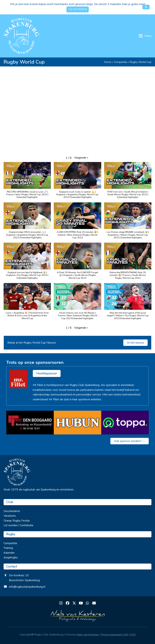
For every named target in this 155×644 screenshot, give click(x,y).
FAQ (133, 634)
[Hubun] (77, 423)
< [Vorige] (9, 423)
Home (108, 62)
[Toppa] (125, 423)
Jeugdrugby (11, 557)
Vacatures (10, 516)
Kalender (9, 553)
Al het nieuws (135, 343)
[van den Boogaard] (30, 423)
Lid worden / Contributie (18, 525)
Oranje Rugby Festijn (17, 521)
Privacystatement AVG (115, 634)
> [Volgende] (146, 423)
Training (8, 548)
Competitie (121, 62)
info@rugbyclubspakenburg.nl (27, 587)
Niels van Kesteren (88, 634)
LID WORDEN (78, 9)
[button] (146, 7)
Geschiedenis (12, 511)
